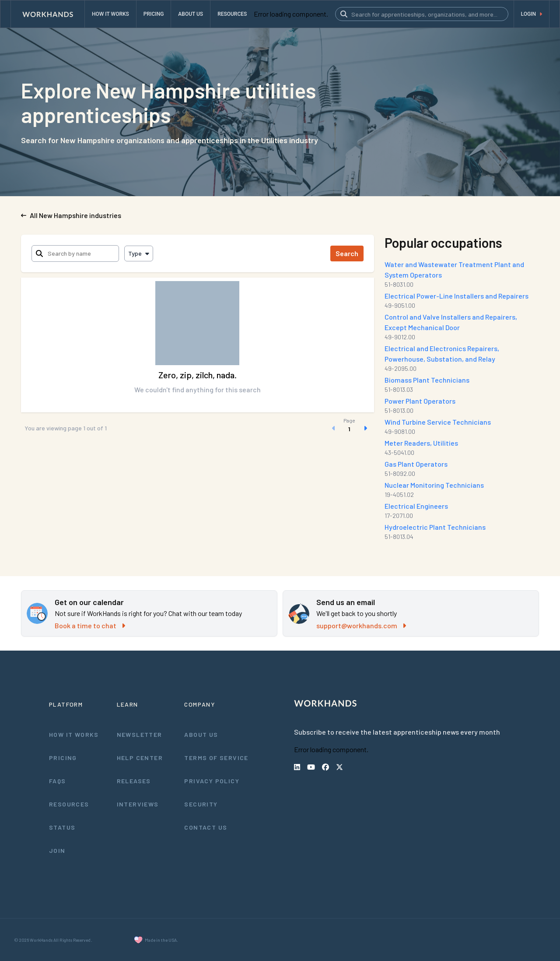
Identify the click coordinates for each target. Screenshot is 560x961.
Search (347, 253)
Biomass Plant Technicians (427, 380)
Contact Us (206, 827)
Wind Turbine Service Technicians (438, 422)
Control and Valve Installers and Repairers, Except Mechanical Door (451, 322)
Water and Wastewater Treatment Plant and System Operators (454, 269)
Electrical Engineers (416, 506)
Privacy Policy (212, 781)
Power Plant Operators (420, 401)
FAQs (58, 781)
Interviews (138, 804)
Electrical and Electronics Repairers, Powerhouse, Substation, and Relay (442, 354)
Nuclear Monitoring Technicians (434, 485)
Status (62, 827)
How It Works (74, 734)
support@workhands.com (361, 625)
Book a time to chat (90, 625)
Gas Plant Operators (416, 464)
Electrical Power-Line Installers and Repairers (457, 296)
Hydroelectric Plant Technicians (435, 527)
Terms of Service (216, 758)
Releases (134, 781)
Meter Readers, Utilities (421, 443)
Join (57, 850)
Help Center (140, 758)
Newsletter (140, 734)
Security (201, 804)
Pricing (63, 758)
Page (349, 420)
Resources (69, 804)
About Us (201, 734)
